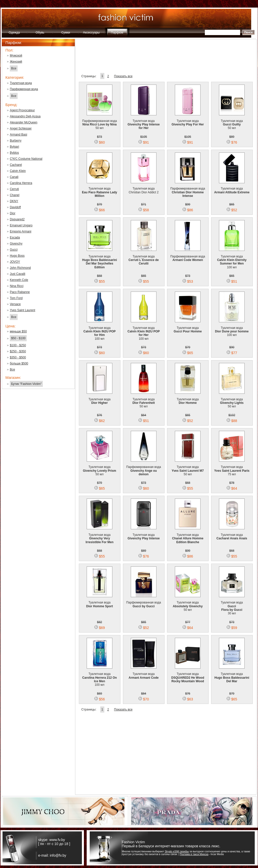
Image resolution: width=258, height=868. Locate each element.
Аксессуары (91, 33)
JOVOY (15, 262)
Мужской (16, 56)
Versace (15, 304)
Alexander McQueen (24, 122)
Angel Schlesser (21, 128)
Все (14, 68)
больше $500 (19, 363)
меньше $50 (18, 331)
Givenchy (16, 244)
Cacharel (16, 165)
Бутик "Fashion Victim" (26, 384)
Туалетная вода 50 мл (232, 121)
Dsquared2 (17, 219)
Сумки (66, 33)
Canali (14, 177)
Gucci (14, 250)
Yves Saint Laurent (23, 310)
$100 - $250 (18, 345)
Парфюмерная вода (24, 89)
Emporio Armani (21, 231)
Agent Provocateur (22, 110)
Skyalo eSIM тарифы (177, 851)
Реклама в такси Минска (194, 854)
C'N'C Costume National (26, 159)
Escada (15, 238)
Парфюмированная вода (188, 189)
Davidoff (15, 207)
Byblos (14, 153)
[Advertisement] (38, 474)
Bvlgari (14, 147)
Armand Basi (19, 135)
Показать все (123, 76)
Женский (16, 62)
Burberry (16, 141)
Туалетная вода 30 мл (232, 605)
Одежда (14, 33)
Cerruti (14, 189)
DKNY (14, 201)
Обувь (40, 33)
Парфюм (117, 33)
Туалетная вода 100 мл (232, 259)
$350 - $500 (18, 357)
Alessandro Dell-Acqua (25, 116)
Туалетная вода (21, 83)
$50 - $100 (18, 338)
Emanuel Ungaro (21, 225)
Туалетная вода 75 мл (232, 467)
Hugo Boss (17, 256)
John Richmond (20, 268)
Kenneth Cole (19, 280)
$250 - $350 (18, 351)
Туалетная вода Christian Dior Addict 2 (144, 187)
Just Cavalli (18, 274)
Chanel (15, 195)
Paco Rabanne (20, 292)
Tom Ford (16, 298)
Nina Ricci (17, 286)
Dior (13, 213)
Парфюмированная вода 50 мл (100, 121)
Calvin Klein (18, 171)
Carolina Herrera (21, 183)
